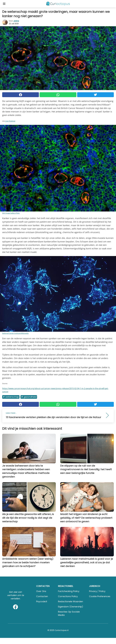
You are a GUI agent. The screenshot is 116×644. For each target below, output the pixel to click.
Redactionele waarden (70, 601)
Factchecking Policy (69, 591)
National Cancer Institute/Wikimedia (15, 333)
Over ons (41, 591)
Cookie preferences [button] (100, 596)
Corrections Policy (68, 596)
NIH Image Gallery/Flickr (11, 213)
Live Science (10, 121)
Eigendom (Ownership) (71, 607)
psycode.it (42, 601)
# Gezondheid (29, 397)
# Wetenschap (11, 397)
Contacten (42, 596)
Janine (16, 21)
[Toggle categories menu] (4, 4)
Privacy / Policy (97, 591)
